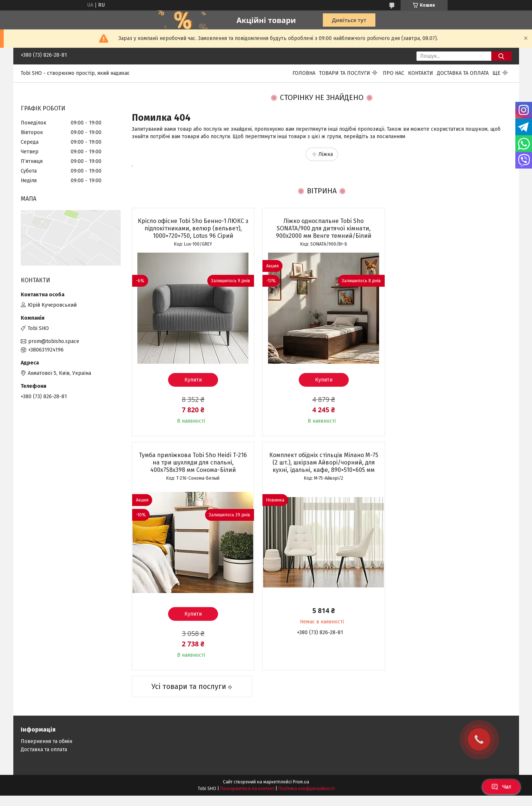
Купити (192, 380)
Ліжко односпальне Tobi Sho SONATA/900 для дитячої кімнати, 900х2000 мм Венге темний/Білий (321, 228)
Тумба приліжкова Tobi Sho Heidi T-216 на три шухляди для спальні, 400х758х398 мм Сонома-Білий (450, 228)
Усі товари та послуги (188, 660)
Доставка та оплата (463, 73)
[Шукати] (501, 56)
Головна (304, 73)
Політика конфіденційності (307, 762)
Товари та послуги (345, 73)
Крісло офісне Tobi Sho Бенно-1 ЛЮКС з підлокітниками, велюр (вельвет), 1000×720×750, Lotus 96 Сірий (192, 228)
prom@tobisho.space (54, 341)
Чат (501, 787)
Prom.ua (301, 755)
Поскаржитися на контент (247, 762)
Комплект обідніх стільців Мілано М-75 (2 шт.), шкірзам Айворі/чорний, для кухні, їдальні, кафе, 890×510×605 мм (192, 462)
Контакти (421, 73)
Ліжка (326, 154)
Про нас (394, 73)
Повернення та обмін (46, 715)
